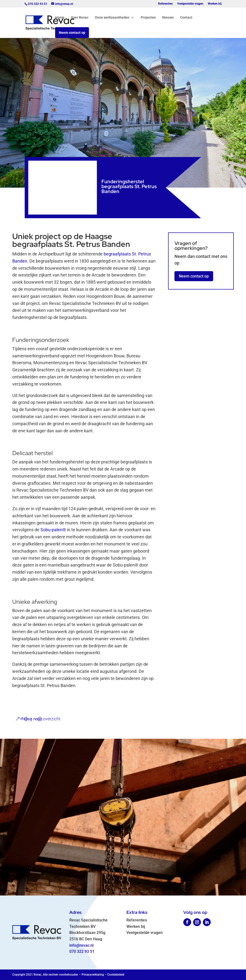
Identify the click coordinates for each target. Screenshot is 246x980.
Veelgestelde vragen (190, 4)
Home (60, 18)
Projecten (148, 18)
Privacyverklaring (93, 975)
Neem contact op (72, 33)
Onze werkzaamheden (112, 18)
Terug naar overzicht (41, 719)
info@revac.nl (81, 945)
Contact (186, 18)
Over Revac (80, 18)
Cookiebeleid (116, 975)
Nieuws (168, 18)
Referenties (165, 4)
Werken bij (215, 4)
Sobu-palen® (53, 530)
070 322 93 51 (82, 951)
